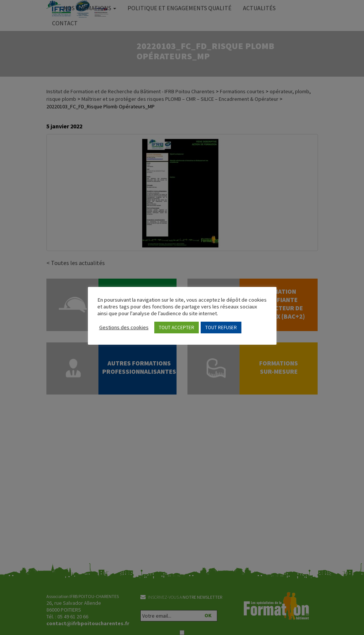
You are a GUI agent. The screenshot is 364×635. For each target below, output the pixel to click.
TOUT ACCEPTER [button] (177, 328)
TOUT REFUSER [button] (221, 328)
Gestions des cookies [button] (124, 327)
